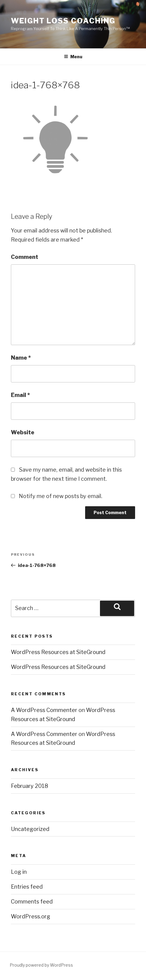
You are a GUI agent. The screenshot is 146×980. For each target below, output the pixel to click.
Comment (25, 257)
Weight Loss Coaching (63, 21)
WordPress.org (31, 916)
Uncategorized (30, 829)
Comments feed (32, 902)
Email (20, 395)
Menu (73, 57)
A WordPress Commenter (44, 710)
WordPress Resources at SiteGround (58, 652)
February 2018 (30, 786)
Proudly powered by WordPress (41, 965)
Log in (19, 872)
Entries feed (27, 887)
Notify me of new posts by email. (61, 496)
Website (23, 432)
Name (21, 358)
